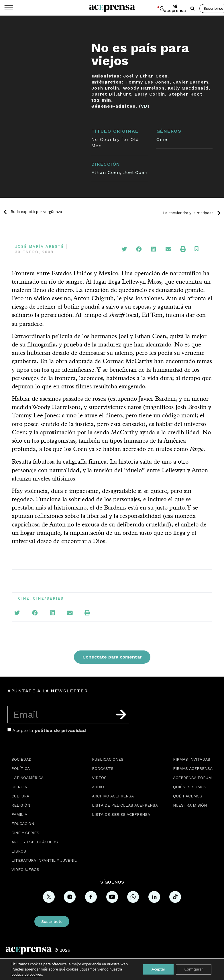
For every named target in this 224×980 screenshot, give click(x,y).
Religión (21, 805)
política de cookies (27, 975)
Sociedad (21, 759)
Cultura (20, 796)
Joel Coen (136, 172)
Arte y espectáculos (35, 842)
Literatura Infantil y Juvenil (44, 860)
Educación (23, 824)
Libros (19, 851)
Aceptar (157, 969)
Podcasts (103, 768)
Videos (99, 778)
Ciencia (19, 787)
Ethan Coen (106, 172)
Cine (162, 139)
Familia (19, 814)
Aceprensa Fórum (192, 778)
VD (144, 106)
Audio (98, 787)
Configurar (193, 969)
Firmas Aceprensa (193, 768)
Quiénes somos (190, 787)
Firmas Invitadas (192, 759)
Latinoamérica (27, 778)
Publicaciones (108, 759)
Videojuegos (25, 869)
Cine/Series (48, 598)
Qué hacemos (188, 796)
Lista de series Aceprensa (121, 814)
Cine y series (25, 833)
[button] (192, 9)
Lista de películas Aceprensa (125, 805)
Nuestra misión (190, 805)
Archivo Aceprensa (113, 796)
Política (21, 768)
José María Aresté (40, 246)
